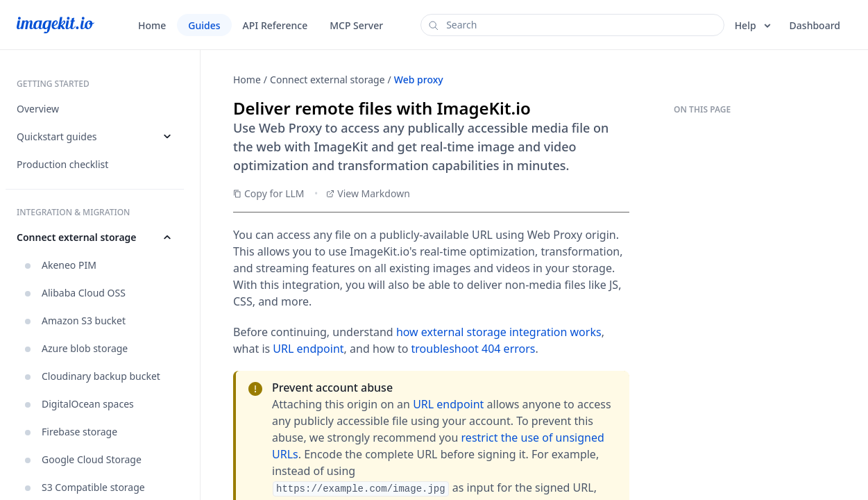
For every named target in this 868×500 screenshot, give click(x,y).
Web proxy (419, 80)
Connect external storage (327, 80)
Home (247, 80)
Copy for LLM (269, 193)
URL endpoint (308, 349)
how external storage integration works (499, 332)
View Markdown (368, 193)
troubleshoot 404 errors (474, 349)
